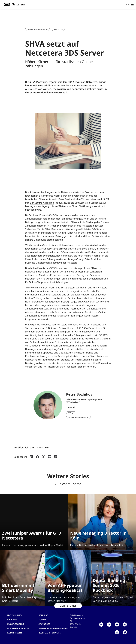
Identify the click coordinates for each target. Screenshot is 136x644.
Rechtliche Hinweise (49, 633)
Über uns (43, 615)
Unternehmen (15, 615)
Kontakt (43, 620)
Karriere (12, 620)
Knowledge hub (16, 624)
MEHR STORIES (68, 606)
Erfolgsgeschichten (18, 628)
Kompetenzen (15, 633)
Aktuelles (58, 29)
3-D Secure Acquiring (42, 203)
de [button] (126, 4)
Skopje (71, 413)
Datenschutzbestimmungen (53, 628)
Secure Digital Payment (37, 29)
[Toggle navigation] (132, 4)
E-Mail (72, 407)
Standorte (44, 624)
